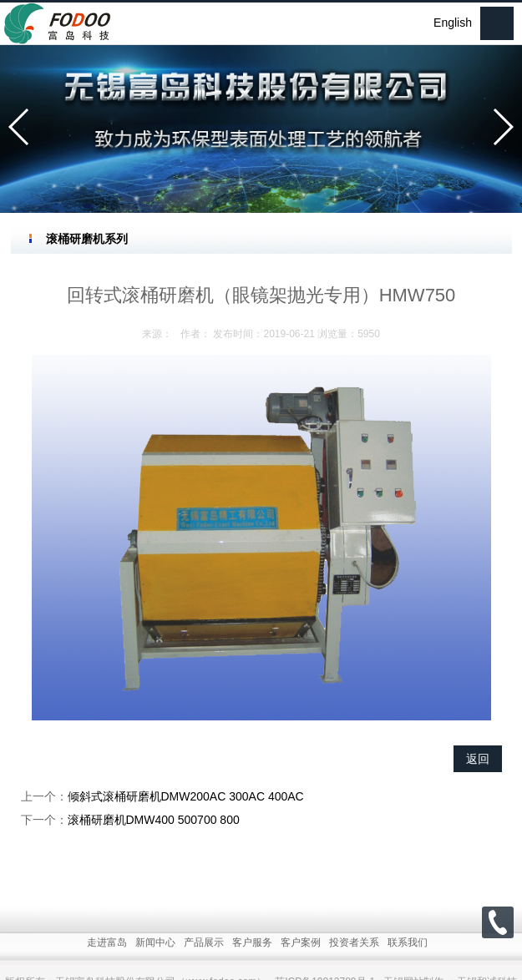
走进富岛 (107, 957)
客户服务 (252, 957)
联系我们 (408, 957)
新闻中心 (155, 957)
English (453, 23)
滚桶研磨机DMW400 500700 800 (154, 820)
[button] (20, 127)
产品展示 (204, 957)
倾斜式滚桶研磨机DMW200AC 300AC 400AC (186, 796)
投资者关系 (354, 957)
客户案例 (301, 957)
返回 (478, 759)
